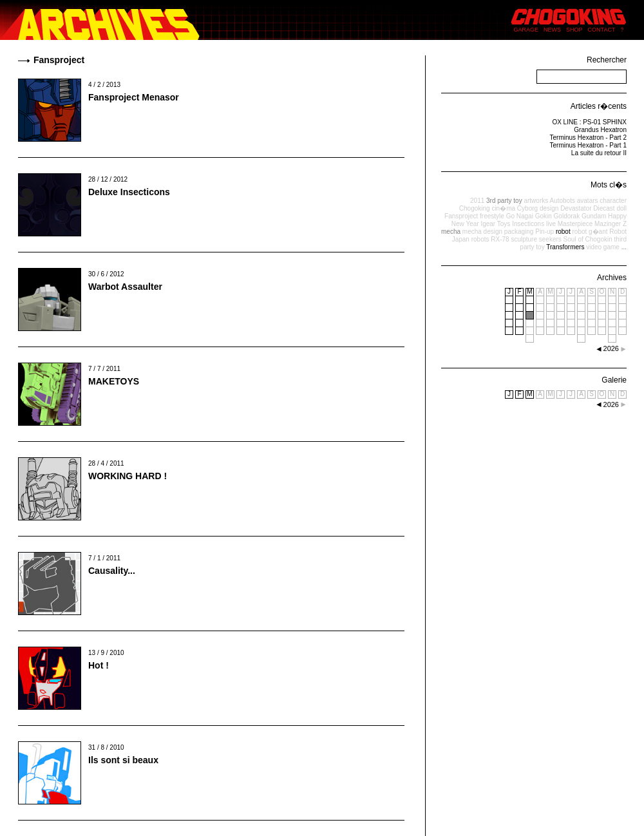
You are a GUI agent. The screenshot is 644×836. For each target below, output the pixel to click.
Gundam (594, 216)
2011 (477, 201)
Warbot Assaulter (125, 287)
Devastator (576, 208)
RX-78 (500, 239)
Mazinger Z (611, 224)
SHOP (574, 30)
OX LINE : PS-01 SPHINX (589, 122)
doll (621, 208)
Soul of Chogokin (588, 239)
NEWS (552, 30)
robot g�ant (590, 232)
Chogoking (475, 208)
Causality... (112, 571)
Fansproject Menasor (134, 97)
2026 (611, 404)
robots (480, 239)
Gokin (544, 216)
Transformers (565, 247)
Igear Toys (495, 224)
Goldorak (567, 216)
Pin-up (545, 232)
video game (603, 247)
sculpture (524, 239)
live (551, 224)
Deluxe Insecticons (129, 192)
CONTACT (602, 30)
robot (563, 232)
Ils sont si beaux (123, 760)
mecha (451, 232)
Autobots (562, 201)
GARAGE (526, 30)
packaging (519, 232)
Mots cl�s (609, 185)
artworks (536, 201)
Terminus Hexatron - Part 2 (589, 138)
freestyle (492, 216)
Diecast (604, 208)
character (613, 201)
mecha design (482, 232)
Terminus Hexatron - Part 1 (589, 145)
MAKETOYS (114, 381)
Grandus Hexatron (600, 130)
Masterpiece (575, 224)
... (624, 247)
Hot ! (99, 665)
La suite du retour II (599, 153)
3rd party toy (504, 201)
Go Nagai (520, 216)
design (549, 208)
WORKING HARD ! (128, 476)
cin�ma (503, 208)
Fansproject (461, 216)
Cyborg (527, 208)
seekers (550, 239)
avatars (588, 201)
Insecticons (528, 224)
